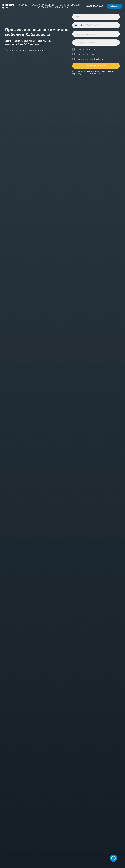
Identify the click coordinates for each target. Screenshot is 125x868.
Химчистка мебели (70, 5)
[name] (96, 17)
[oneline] (96, 34)
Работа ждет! (44, 7)
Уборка (24, 5)
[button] (115, 6)
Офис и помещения (43, 5)
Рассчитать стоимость (96, 66)
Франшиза (62, 7)
